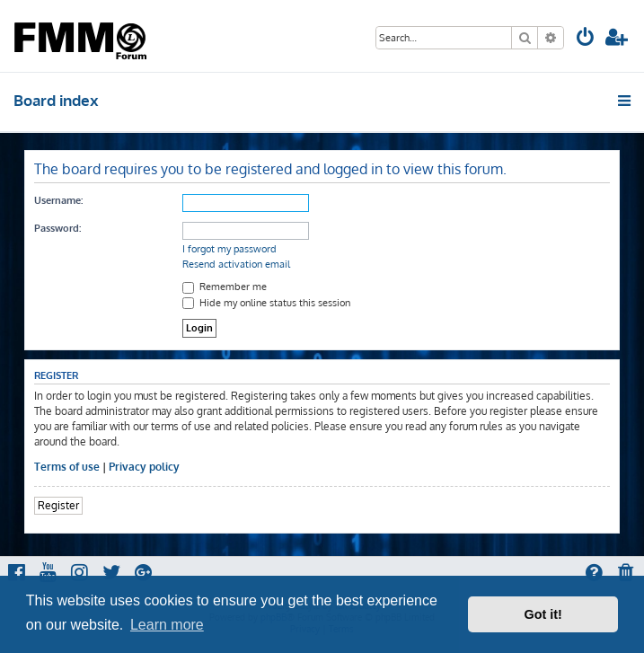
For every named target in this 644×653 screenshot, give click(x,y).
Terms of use (67, 467)
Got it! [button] (543, 614)
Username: (58, 200)
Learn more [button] (167, 625)
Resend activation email (236, 264)
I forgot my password (229, 249)
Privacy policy (144, 467)
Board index (56, 100)
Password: (57, 228)
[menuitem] (586, 39)
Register (58, 505)
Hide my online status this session (266, 303)
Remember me (225, 287)
